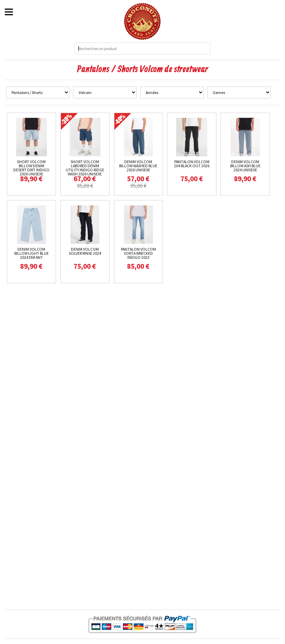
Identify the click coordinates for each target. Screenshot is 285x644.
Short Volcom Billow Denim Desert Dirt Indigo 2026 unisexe (31, 168)
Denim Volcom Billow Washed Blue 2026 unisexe (138, 166)
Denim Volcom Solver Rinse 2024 (85, 251)
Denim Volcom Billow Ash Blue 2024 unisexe (245, 166)
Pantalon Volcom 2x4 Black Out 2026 (192, 164)
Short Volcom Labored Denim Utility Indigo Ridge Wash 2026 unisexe (85, 168)
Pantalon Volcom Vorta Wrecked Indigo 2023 (138, 253)
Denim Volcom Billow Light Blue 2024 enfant (31, 253)
